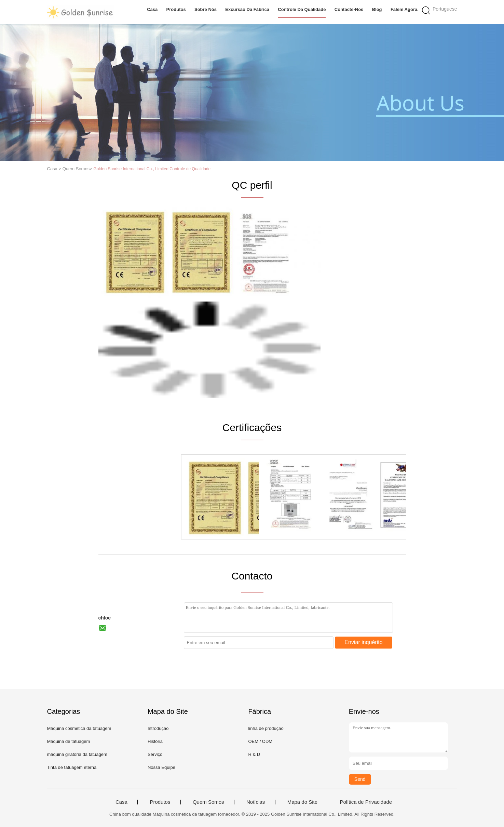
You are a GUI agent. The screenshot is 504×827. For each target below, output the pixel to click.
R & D (254, 754)
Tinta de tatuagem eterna (72, 767)
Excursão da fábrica (247, 9)
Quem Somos (208, 802)
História (155, 741)
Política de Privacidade (366, 802)
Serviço (155, 754)
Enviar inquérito (363, 642)
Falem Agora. (405, 9)
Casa (152, 9)
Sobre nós (206, 9)
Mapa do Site (302, 802)
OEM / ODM (260, 741)
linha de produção (266, 728)
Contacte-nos (349, 9)
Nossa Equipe (161, 767)
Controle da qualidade (302, 9)
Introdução (158, 728)
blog (377, 9)
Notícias (256, 802)
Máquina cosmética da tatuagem (79, 728)
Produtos (176, 9)
